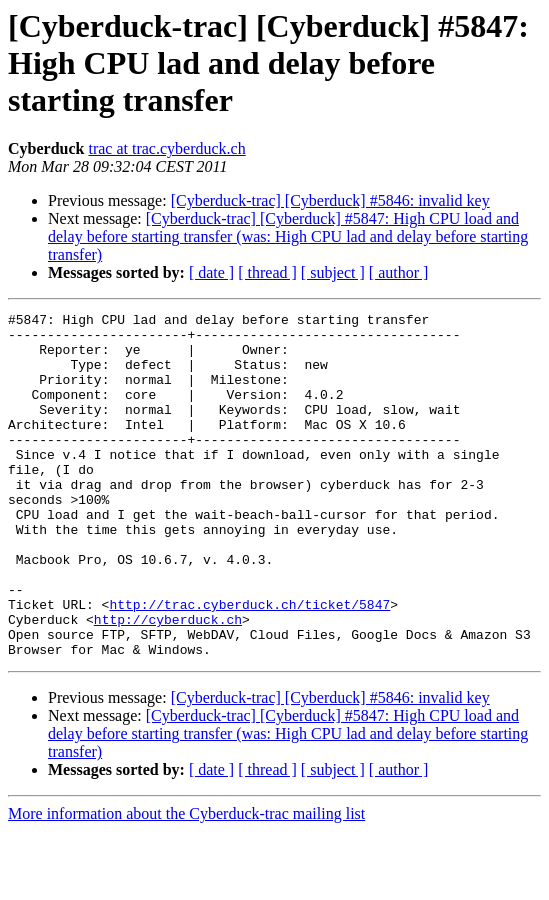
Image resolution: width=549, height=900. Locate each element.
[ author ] (399, 272)
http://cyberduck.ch (168, 682)
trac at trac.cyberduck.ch (166, 148)
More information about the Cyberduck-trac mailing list (186, 882)
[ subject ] (333, 272)
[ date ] (211, 272)
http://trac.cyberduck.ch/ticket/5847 (249, 664)
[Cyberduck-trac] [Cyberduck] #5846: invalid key (330, 200)
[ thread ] (267, 272)
